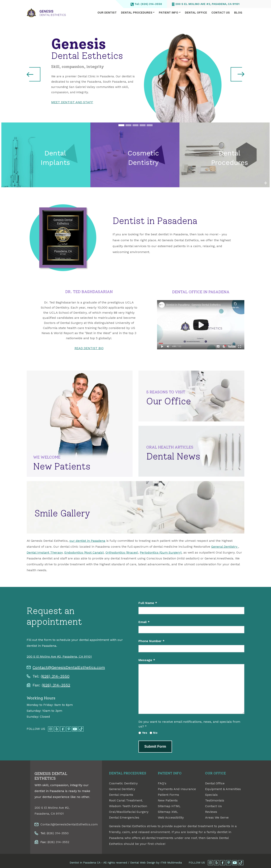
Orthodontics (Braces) (122, 552)
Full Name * (148, 603)
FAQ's (162, 783)
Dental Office (196, 13)
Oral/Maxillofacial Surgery (129, 812)
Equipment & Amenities (223, 789)
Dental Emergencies (124, 817)
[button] (34, 74)
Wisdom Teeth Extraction (128, 806)
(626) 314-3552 (56, 685)
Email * (144, 622)
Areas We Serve (217, 817)
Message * (147, 660)
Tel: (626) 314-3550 (146, 4)
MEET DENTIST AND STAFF (72, 102)
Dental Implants (121, 795)
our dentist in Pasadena (87, 541)
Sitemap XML (168, 812)
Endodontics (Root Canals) (84, 552)
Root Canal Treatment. (126, 800)
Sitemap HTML (169, 806)
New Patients (168, 800)
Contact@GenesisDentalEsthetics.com (69, 667)
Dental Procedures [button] (137, 13)
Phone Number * (151, 641)
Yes (145, 733)
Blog (238, 13)
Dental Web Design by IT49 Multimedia (156, 863)
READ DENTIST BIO (89, 348)
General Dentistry (225, 547)
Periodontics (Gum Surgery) (161, 552)
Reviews (211, 812)
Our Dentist (107, 13)
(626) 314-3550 (55, 676)
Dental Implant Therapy (45, 552)
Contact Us (221, 13)
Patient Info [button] (169, 13)
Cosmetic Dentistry (123, 783)
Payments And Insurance (177, 789)
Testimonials (215, 800)
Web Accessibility (171, 817)
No (155, 733)
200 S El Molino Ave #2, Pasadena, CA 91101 (206, 4)
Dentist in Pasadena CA (85, 863)
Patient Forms (168, 795)
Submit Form (155, 746)
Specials (211, 795)
